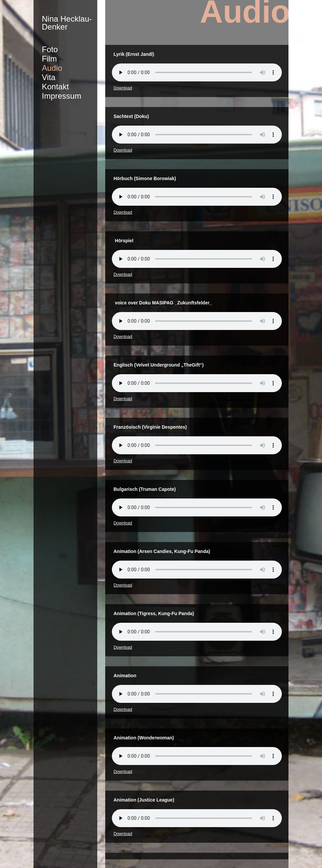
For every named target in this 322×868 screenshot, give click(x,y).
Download (123, 88)
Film (49, 59)
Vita (49, 77)
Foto (50, 49)
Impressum (62, 96)
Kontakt (55, 87)
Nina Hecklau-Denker (67, 23)
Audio (52, 68)
